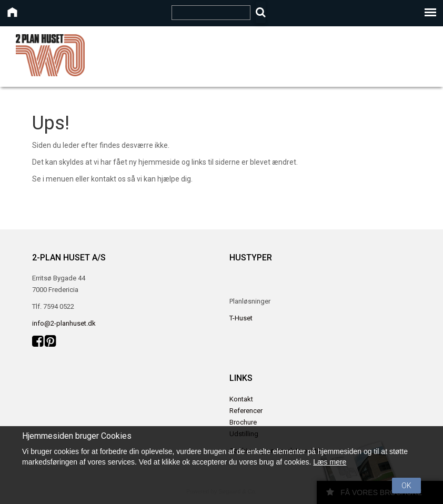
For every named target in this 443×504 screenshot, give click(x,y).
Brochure (243, 422)
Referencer (246, 411)
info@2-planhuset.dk (64, 323)
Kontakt (241, 399)
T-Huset (241, 318)
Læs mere (330, 462)
